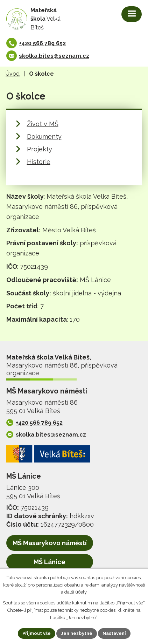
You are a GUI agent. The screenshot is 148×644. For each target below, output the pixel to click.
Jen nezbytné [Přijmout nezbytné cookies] (77, 633)
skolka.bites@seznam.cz (54, 56)
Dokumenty (44, 136)
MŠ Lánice (50, 562)
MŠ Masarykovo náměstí (50, 543)
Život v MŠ (43, 124)
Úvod (13, 74)
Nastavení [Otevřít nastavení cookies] (114, 633)
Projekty (40, 149)
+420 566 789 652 (42, 43)
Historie (39, 162)
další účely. (76, 592)
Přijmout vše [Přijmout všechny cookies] (37, 633)
